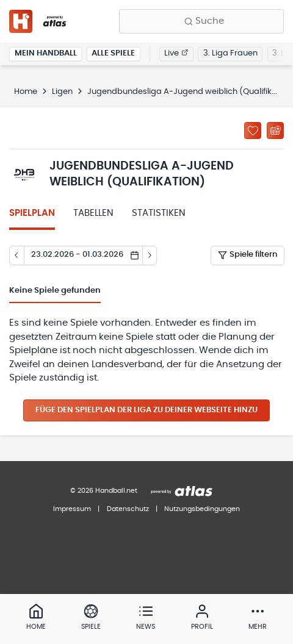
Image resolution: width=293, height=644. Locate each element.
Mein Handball (46, 53)
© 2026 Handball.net (104, 491)
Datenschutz (128, 509)
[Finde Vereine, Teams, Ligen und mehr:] (201, 21)
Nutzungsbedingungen (202, 509)
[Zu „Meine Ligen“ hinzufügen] (253, 131)
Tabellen (93, 213)
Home (26, 92)
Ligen (62, 92)
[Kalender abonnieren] (275, 131)
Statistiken (159, 213)
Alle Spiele (113, 53)
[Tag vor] (150, 256)
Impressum (72, 509)
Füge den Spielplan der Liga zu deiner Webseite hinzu (146, 410)
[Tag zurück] (16, 256)
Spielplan (32, 213)
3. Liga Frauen (230, 53)
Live (176, 53)
